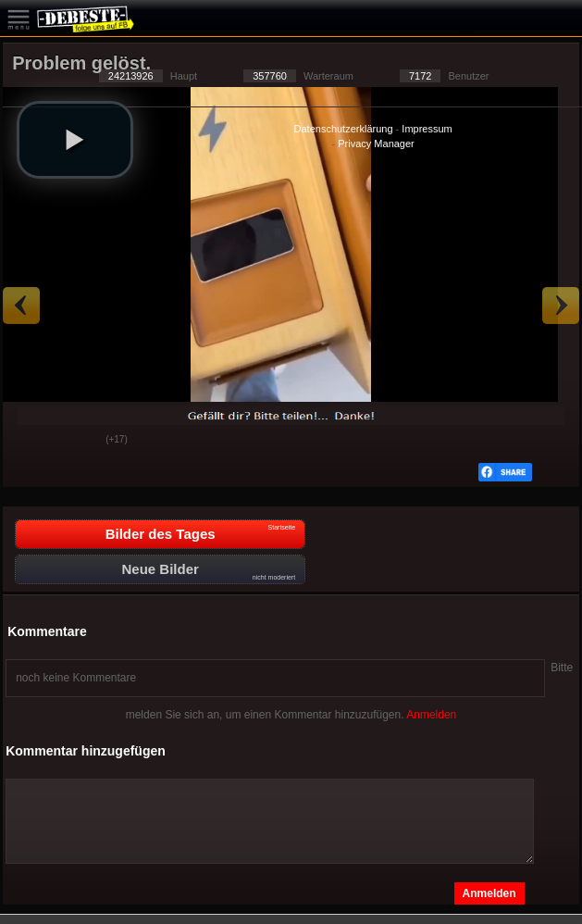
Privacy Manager (376, 144)
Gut (31, 441)
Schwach (78, 441)
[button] (75, 140)
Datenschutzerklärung (344, 129)
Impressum (427, 129)
